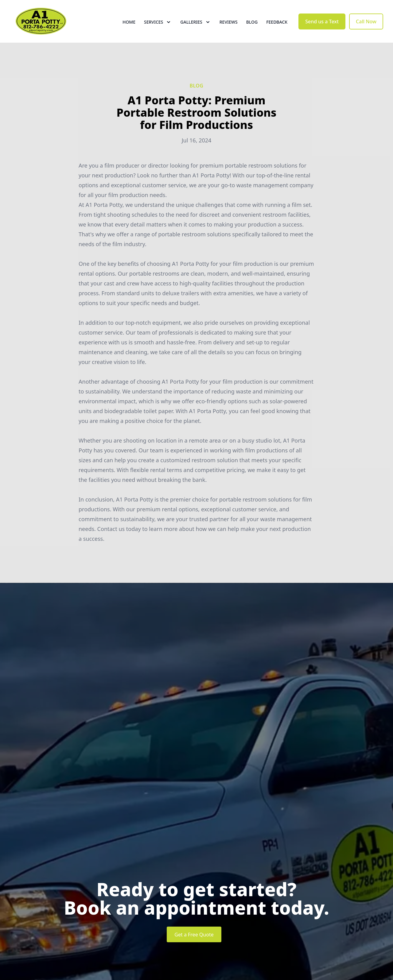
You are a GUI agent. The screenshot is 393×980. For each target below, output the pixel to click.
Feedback (277, 27)
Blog (252, 27)
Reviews (229, 27)
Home (129, 27)
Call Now (366, 27)
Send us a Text (322, 27)
